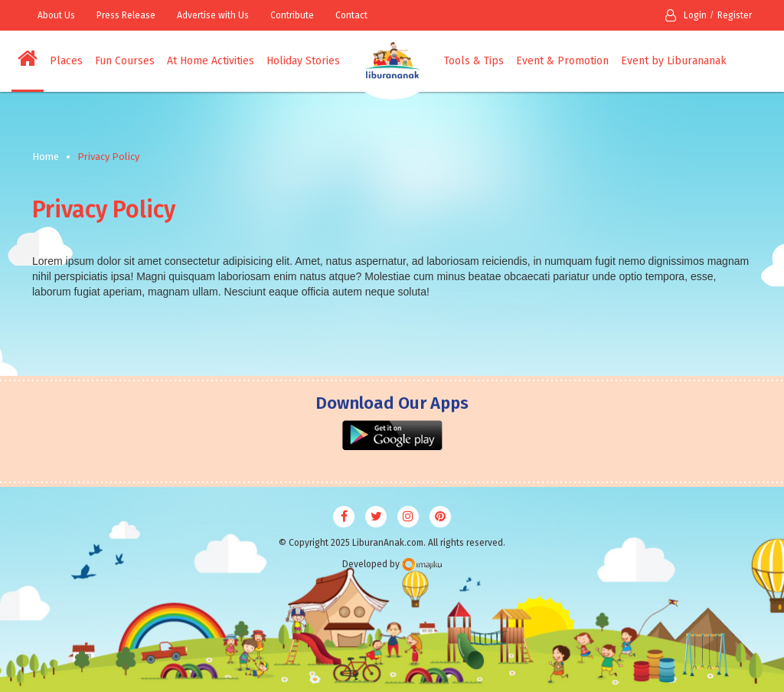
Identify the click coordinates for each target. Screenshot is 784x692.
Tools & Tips (474, 61)
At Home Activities (211, 61)
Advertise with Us (213, 15)
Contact (351, 15)
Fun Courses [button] (125, 61)
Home (46, 157)
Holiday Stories (303, 61)
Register (735, 15)
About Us (56, 15)
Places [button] (66, 61)
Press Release (126, 15)
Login (686, 15)
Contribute (292, 15)
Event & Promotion (562, 61)
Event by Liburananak (674, 61)
